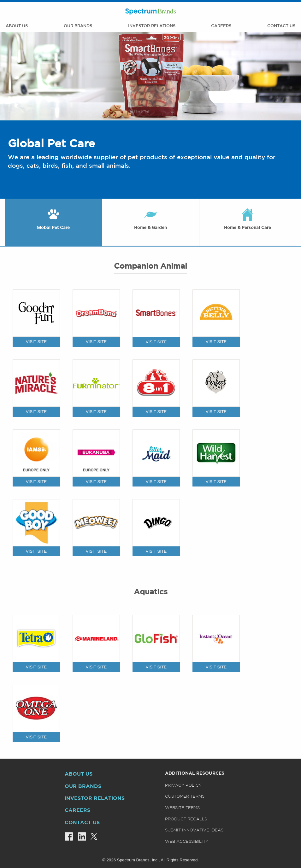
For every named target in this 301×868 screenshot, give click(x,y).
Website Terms (182, 808)
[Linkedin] (80, 837)
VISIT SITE (36, 342)
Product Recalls (186, 819)
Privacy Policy (183, 786)
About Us (17, 26)
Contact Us (281, 26)
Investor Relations (152, 26)
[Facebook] (66, 837)
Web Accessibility (187, 842)
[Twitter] (92, 837)
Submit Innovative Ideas (194, 830)
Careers (221, 26)
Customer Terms (185, 797)
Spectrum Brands (150, 11)
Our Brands (78, 26)
